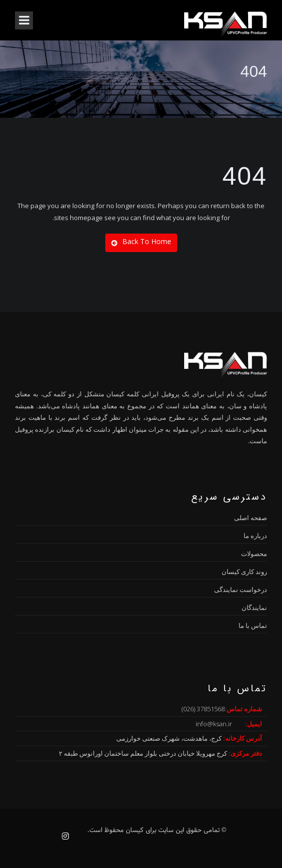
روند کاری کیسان (244, 572)
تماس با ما (253, 625)
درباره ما (255, 536)
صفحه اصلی (251, 518)
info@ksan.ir (214, 724)
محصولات (254, 554)
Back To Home (141, 242)
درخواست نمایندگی (241, 589)
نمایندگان (254, 607)
